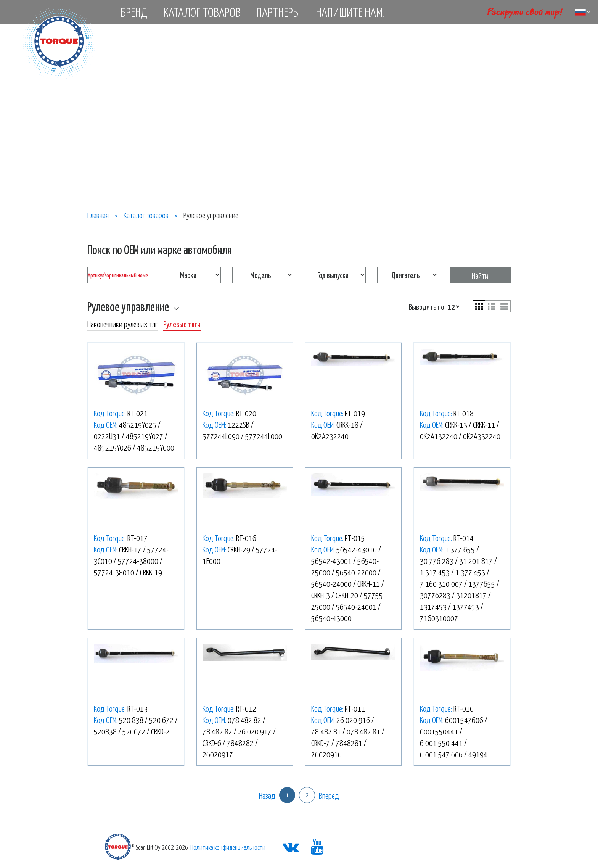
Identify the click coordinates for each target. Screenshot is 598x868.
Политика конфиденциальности (228, 847)
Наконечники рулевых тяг (122, 324)
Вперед (329, 795)
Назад (267, 795)
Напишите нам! (350, 12)
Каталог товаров (202, 12)
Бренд (134, 12)
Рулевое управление (128, 306)
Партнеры (278, 12)
